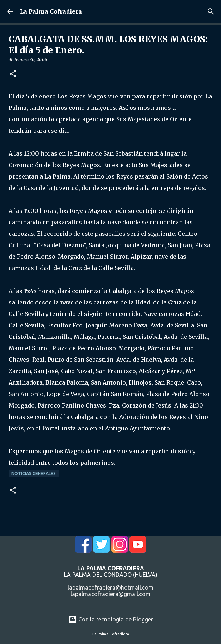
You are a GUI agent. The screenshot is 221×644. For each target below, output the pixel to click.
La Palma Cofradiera (51, 11)
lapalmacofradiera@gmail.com (111, 594)
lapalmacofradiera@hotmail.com (111, 587)
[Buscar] (211, 11)
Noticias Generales (34, 474)
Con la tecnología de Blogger (111, 619)
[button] (13, 74)
